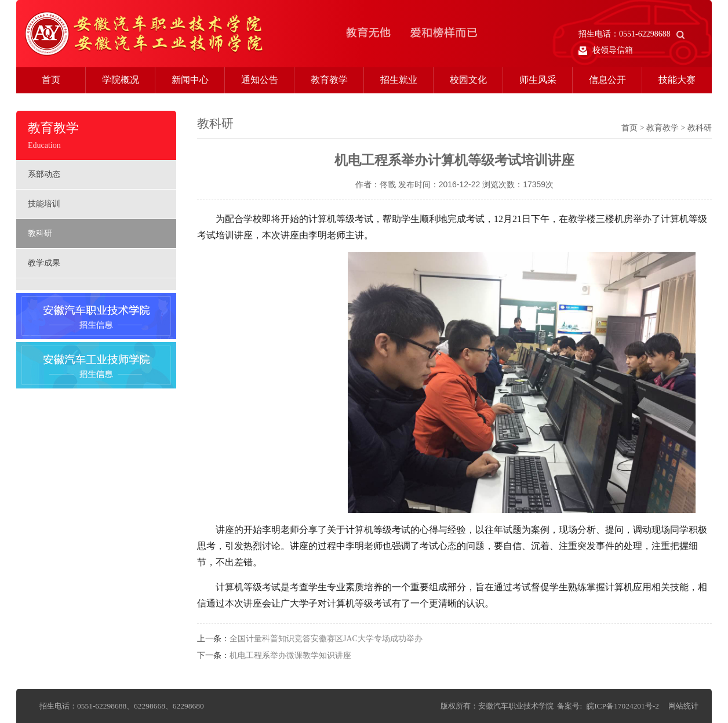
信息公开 (607, 80)
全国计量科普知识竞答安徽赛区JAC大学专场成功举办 (326, 639)
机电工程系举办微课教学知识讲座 (290, 655)
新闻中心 (190, 80)
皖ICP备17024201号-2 (623, 706)
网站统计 (683, 706)
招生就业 (399, 80)
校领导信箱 (606, 50)
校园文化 (468, 80)
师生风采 (538, 80)
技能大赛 (677, 80)
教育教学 (329, 80)
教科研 (40, 233)
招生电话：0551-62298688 (631, 34)
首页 (51, 80)
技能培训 (44, 204)
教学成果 (44, 263)
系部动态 (44, 174)
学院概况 (121, 80)
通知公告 (260, 80)
